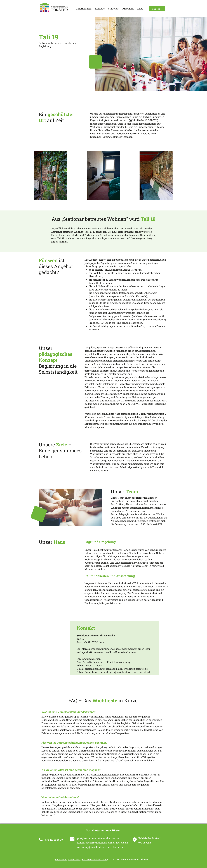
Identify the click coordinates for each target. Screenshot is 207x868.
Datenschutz (74, 859)
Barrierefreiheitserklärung (95, 859)
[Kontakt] (157, 9)
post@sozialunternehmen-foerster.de (98, 838)
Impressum (61, 859)
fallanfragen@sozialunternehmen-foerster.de (126, 672)
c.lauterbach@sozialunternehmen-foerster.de (122, 669)
